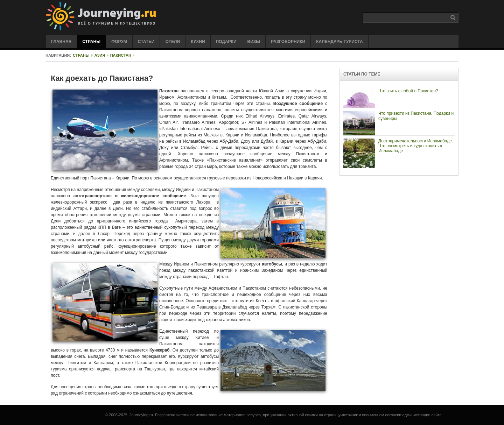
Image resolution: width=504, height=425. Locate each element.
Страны (81, 55)
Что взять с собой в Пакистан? (408, 91)
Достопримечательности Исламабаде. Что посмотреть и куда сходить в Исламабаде (416, 146)
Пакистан (121, 55)
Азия (100, 55)
